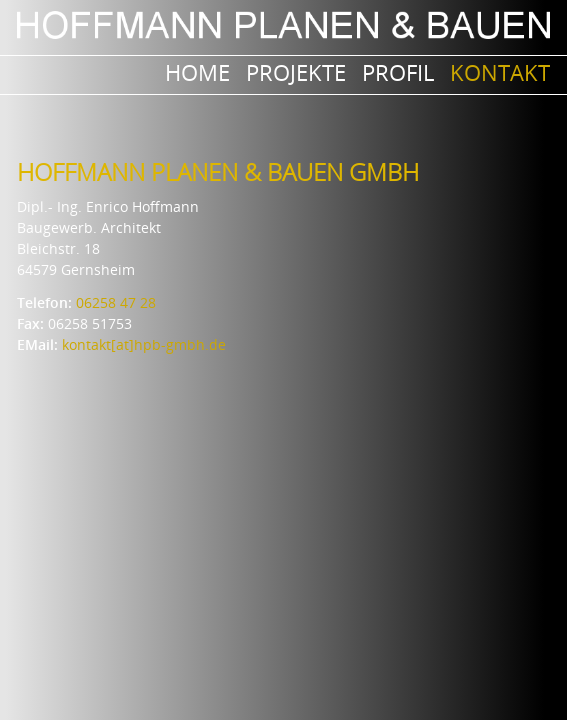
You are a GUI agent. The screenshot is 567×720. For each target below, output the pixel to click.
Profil (398, 72)
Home (197, 72)
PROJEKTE (296, 72)
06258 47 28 (116, 302)
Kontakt (500, 72)
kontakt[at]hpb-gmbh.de (144, 344)
